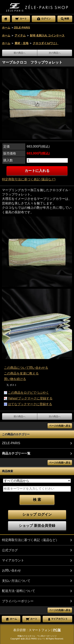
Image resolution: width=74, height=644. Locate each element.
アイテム (20, 35)
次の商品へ (55, 53)
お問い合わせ (11, 570)
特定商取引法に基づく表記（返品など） (30, 540)
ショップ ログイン (37, 514)
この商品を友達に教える (21, 373)
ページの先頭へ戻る (60, 426)
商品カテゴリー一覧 (16, 453)
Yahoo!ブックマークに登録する (30, 398)
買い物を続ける (15, 379)
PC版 (57, 630)
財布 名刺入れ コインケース (47, 35)
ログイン (44, 18)
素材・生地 (22, 43)
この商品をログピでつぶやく (28, 393)
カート (21, 18)
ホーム (6, 28)
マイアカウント (13, 560)
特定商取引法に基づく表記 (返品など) (29, 179)
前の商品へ (20, 53)
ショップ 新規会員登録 (37, 526)
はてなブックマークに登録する (30, 404)
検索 (65, 18)
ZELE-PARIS (22, 28)
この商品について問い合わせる (26, 368)
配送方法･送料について (19, 591)
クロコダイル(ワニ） (46, 43)
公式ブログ (10, 550)
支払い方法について (16, 581)
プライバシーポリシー (18, 601)
